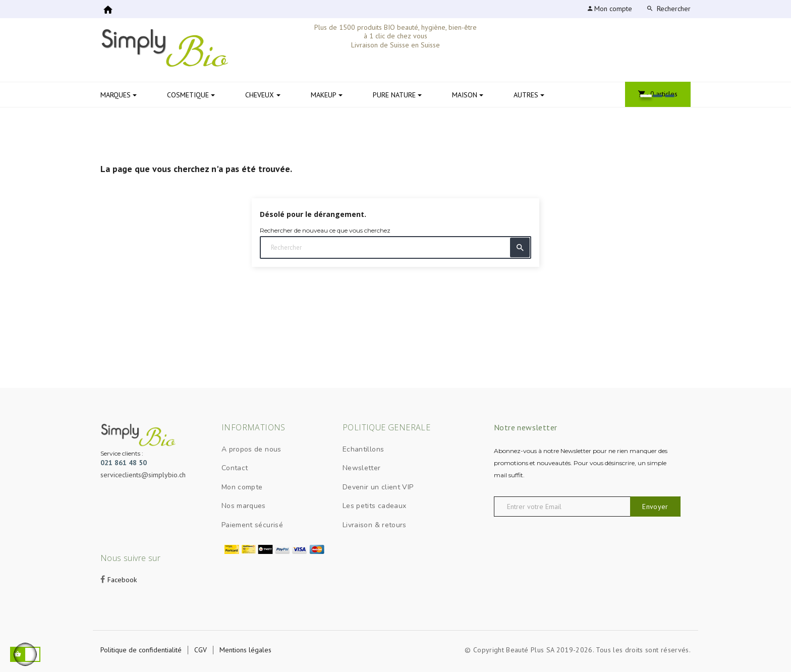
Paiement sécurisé (252, 525)
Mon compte (242, 487)
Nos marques (244, 506)
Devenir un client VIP (378, 487)
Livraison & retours (375, 525)
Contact (235, 468)
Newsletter (362, 468)
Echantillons (363, 449)
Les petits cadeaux (374, 506)
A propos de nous (251, 449)
